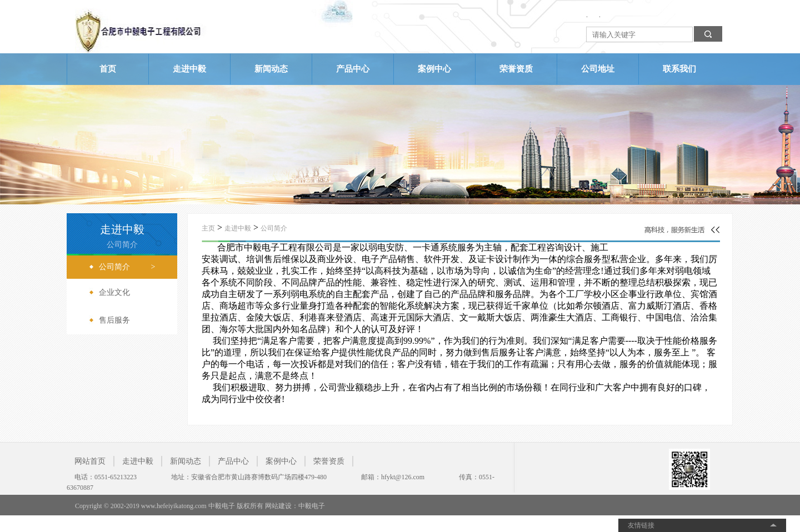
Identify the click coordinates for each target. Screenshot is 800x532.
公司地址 (598, 69)
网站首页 (90, 461)
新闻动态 (271, 69)
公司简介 (274, 228)
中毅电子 (312, 506)
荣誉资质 (516, 69)
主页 (208, 228)
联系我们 (679, 69)
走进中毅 (189, 69)
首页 (108, 69)
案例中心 (434, 69)
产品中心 (353, 69)
